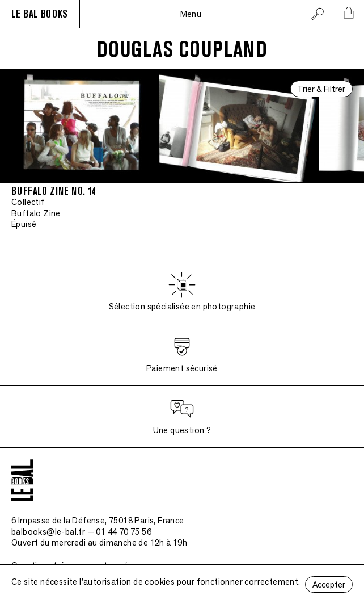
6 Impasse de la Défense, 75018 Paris (98, 520)
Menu (191, 14)
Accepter (329, 584)
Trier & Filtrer (321, 89)
